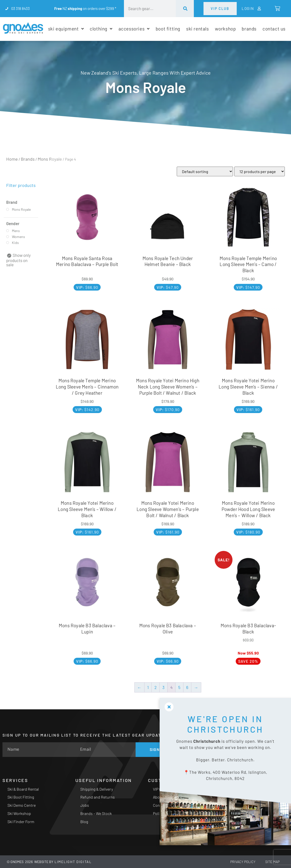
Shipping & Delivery (97, 789)
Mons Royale (50, 159)
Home (12, 159)
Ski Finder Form (21, 822)
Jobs (85, 805)
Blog (84, 822)
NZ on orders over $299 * (85, 8)
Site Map (272, 862)
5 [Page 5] (179, 687)
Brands (28, 159)
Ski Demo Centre (22, 805)
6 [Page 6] (187, 687)
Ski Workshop (19, 813)
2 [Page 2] (156, 687)
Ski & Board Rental (23, 789)
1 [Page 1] (148, 687)
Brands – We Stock (96, 813)
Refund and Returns (98, 797)
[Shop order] (205, 171)
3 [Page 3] (163, 687)
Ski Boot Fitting (21, 797)
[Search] (185, 9)
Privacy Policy (242, 862)
